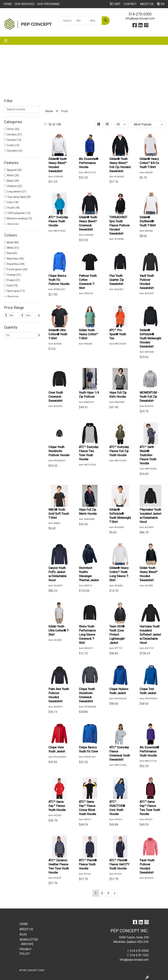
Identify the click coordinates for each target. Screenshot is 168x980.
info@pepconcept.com (140, 18)
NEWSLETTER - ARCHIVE (28, 942)
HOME (8, 4)
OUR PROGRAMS (48, 4)
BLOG (23, 934)
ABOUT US (26, 929)
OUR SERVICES (25, 4)
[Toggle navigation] (6, 41)
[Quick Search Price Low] (81, 21)
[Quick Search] (67, 21)
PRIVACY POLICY (25, 951)
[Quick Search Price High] (95, 21)
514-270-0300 (140, 14)
